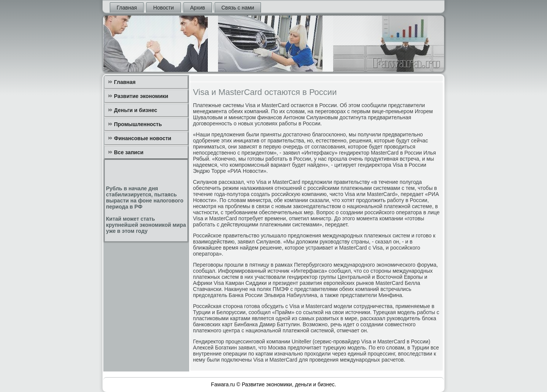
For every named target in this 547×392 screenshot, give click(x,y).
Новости (163, 8)
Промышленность (138, 124)
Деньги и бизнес (136, 110)
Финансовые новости (143, 138)
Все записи (129, 152)
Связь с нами (238, 8)
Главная (127, 8)
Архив (198, 8)
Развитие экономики (141, 96)
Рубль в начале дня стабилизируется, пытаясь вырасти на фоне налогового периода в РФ (145, 198)
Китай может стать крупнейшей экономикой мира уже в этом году (146, 225)
